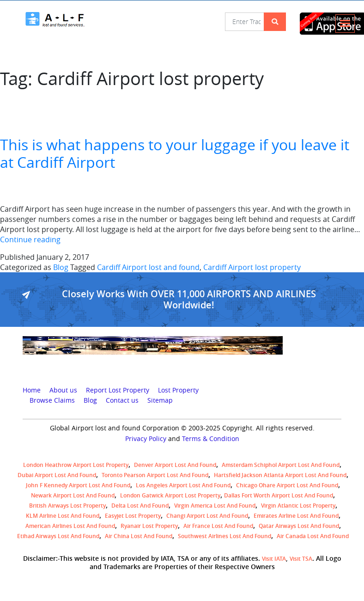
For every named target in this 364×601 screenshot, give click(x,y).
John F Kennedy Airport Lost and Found (78, 485)
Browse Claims (52, 400)
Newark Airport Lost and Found (73, 495)
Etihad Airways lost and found (58, 536)
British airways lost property (67, 506)
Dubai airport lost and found (57, 475)
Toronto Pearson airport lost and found (155, 475)
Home (32, 390)
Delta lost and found (140, 506)
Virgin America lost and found (215, 506)
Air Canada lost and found (313, 536)
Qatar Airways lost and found (299, 526)
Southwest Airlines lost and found (224, 536)
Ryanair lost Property (149, 526)
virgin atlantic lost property (298, 506)
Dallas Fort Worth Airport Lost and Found (279, 495)
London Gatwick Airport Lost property (170, 495)
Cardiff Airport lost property (252, 267)
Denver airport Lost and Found (175, 465)
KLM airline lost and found (63, 516)
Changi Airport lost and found (207, 516)
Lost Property (178, 390)
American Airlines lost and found (70, 526)
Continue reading (30, 239)
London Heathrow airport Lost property (76, 465)
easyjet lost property (133, 516)
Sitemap (160, 400)
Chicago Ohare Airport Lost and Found (287, 485)
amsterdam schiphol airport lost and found (281, 465)
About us (63, 390)
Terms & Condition (211, 439)
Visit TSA (301, 559)
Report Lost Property (118, 390)
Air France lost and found (218, 526)
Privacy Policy (146, 439)
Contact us (122, 400)
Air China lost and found (139, 536)
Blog (61, 267)
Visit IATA (274, 559)
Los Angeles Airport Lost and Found (183, 485)
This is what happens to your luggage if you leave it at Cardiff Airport (175, 153)
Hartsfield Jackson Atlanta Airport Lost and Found (280, 475)
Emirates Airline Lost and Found (296, 516)
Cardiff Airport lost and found (148, 267)
